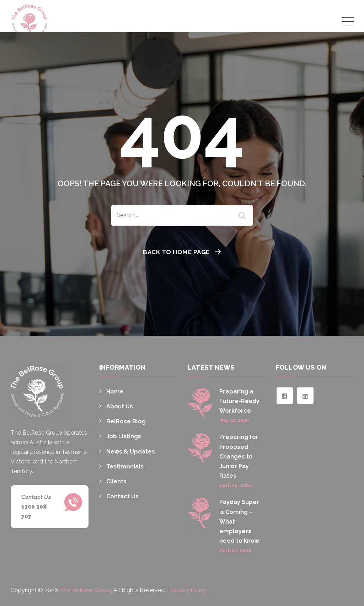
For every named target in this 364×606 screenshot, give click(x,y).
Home (115, 392)
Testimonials (125, 466)
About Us (120, 406)
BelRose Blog (126, 421)
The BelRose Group (85, 590)
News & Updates (131, 452)
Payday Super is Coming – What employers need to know (239, 521)
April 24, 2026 (235, 485)
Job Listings (124, 436)
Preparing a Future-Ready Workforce (239, 401)
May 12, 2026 (234, 420)
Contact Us (122, 496)
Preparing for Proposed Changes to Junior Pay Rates (239, 456)
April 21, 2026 (235, 550)
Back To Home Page (176, 252)
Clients (116, 481)
